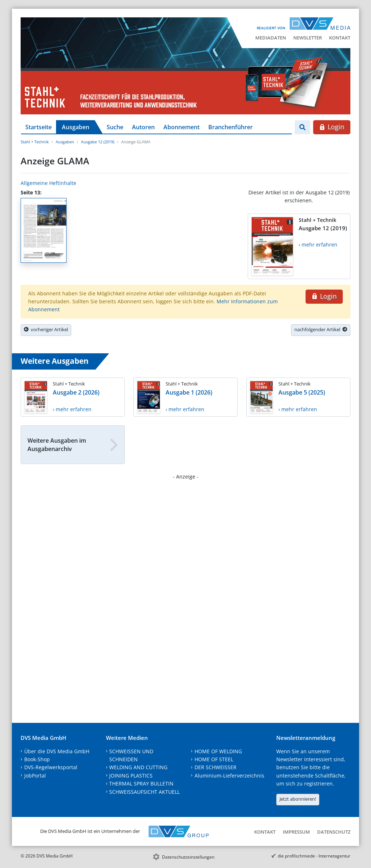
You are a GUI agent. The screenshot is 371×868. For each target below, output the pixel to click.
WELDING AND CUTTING (138, 767)
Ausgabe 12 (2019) (98, 142)
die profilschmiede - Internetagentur (314, 856)
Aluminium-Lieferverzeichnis (229, 776)
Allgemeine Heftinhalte (48, 183)
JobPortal (35, 776)
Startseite (39, 127)
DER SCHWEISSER (216, 767)
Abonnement (182, 127)
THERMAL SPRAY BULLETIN (141, 783)
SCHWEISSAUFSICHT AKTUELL (144, 792)
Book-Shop (37, 759)
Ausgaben (76, 127)
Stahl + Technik (35, 142)
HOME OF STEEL (214, 759)
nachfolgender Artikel (321, 329)
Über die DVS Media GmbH (57, 751)
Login (332, 127)
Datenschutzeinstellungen (188, 857)
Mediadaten (271, 38)
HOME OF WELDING (218, 751)
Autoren (143, 127)
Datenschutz (334, 832)
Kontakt (340, 38)
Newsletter (308, 38)
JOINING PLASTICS (131, 776)
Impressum (296, 832)
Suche (115, 127)
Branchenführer (231, 127)
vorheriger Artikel (46, 329)
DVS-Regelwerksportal (51, 767)
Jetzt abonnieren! (298, 799)
